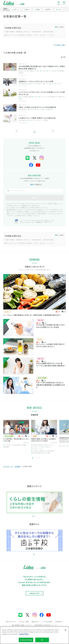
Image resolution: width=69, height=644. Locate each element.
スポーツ (16, 9)
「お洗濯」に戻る (60, 45)
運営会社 (35, 622)
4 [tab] (37, 458)
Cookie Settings (26, 640)
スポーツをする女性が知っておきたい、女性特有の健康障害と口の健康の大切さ (51, 385)
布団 (38, 9)
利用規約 (59, 622)
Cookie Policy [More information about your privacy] (24, 634)
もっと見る (60, 27)
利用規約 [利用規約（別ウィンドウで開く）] (39, 222)
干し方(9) (36, 35)
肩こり (28, 9)
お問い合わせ (11, 622)
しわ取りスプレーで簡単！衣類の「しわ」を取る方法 (37, 118)
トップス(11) (51, 35)
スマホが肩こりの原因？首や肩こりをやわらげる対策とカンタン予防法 (50, 326)
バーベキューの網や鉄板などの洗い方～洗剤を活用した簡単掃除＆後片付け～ (32, 315)
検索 (59, 3)
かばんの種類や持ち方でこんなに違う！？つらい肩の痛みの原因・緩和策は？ (51, 364)
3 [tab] (35, 458)
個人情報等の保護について (22, 625)
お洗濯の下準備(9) (10, 32)
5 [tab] (38, 458)
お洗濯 (17, 466)
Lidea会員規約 (47, 622)
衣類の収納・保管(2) (49, 32)
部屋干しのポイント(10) (11, 35)
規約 (32, 185)
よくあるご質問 (24, 622)
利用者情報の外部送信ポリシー (45, 625)
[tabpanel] (16, 437)
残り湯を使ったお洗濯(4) (25, 35)
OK (42, 640)
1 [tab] (32, 458)
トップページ (8, 466)
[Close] (65, 630)
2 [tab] (34, 458)
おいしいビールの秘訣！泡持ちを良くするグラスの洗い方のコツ (51, 345)
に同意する (35, 185)
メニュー (64, 3)
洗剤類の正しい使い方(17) (23, 32)
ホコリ (60, 9)
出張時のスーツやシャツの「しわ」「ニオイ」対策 (36, 81)
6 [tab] (40, 458)
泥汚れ (49, 9)
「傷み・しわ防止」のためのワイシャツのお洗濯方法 (37, 107)
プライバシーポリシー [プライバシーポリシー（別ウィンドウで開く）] (27, 222)
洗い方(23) (43, 35)
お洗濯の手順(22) (37, 32)
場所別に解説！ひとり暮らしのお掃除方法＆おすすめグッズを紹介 (44, 440)
